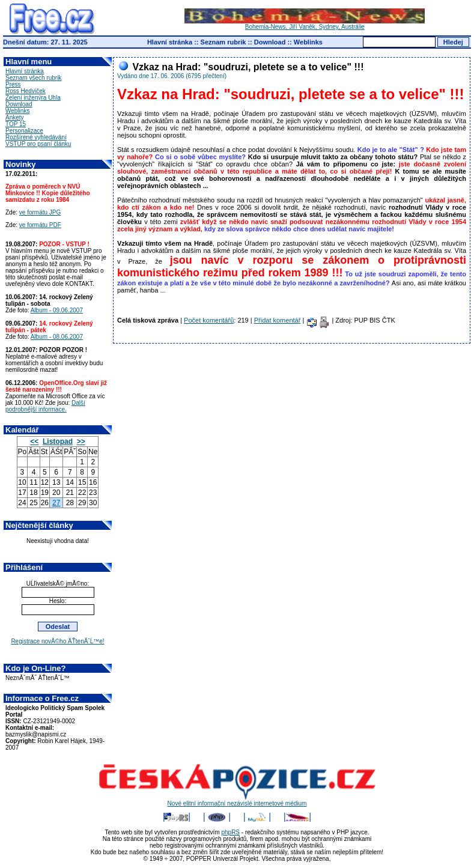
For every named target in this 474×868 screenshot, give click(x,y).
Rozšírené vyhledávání (36, 137)
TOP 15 (16, 124)
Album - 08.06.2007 (57, 337)
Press (13, 84)
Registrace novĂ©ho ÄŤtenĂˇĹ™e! (57, 641)
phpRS (230, 832)
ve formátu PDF (40, 225)
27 (56, 503)
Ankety (15, 117)
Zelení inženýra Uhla (33, 98)
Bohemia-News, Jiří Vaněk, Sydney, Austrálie (305, 24)
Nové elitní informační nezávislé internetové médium (237, 801)
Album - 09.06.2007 (57, 310)
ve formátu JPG (40, 212)
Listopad (58, 442)
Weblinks (308, 42)
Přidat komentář (278, 320)
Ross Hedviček (26, 91)
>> (81, 442)
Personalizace (24, 131)
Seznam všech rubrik (33, 78)
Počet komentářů (209, 320)
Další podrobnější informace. (45, 406)
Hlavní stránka (170, 42)
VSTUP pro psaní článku (38, 144)
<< (34, 442)
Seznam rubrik (223, 42)
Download (270, 42)
